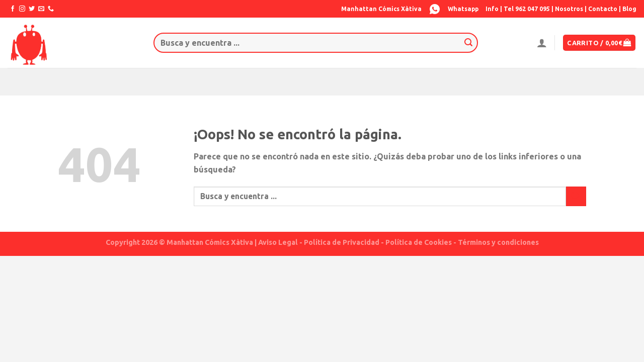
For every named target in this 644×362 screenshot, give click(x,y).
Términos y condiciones (498, 242)
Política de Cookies (419, 242)
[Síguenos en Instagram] (22, 9)
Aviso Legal (278, 242)
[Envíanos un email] (41, 9)
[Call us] (51, 9)
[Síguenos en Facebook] (13, 9)
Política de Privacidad (342, 242)
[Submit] (468, 43)
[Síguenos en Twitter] (32, 9)
